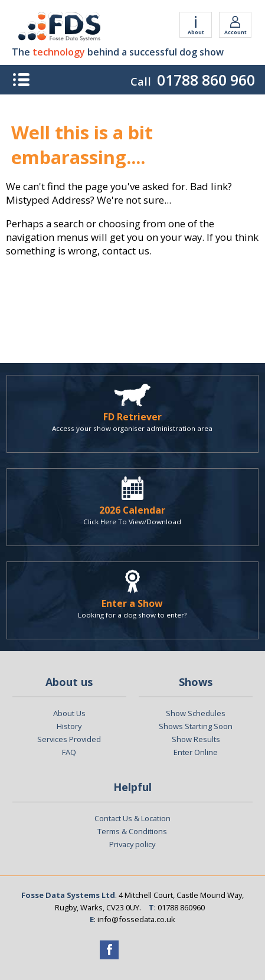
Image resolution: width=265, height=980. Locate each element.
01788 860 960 (206, 80)
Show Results (196, 739)
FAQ (69, 752)
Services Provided (69, 739)
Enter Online (196, 752)
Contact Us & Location (132, 818)
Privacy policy (132, 844)
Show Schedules (196, 713)
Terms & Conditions (132, 831)
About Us (69, 713)
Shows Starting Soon (196, 726)
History (69, 726)
